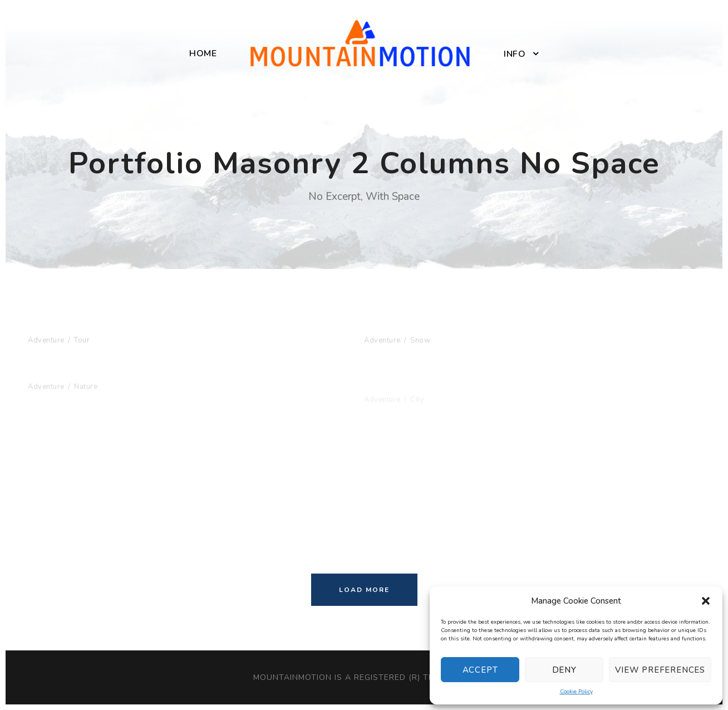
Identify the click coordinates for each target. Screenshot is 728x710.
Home (203, 53)
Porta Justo (395, 329)
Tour (82, 340)
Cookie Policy (576, 692)
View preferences (660, 670)
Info (515, 54)
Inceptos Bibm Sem (82, 326)
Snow (420, 342)
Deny (564, 670)
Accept (480, 670)
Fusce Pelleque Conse (89, 381)
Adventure (46, 340)
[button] (706, 601)
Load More (364, 590)
